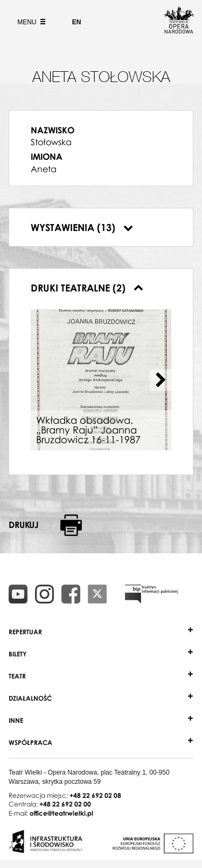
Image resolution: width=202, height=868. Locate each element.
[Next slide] (161, 380)
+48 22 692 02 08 (95, 795)
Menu (30, 22)
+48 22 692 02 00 (65, 804)
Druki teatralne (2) (87, 288)
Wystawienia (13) (82, 227)
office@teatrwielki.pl (61, 813)
